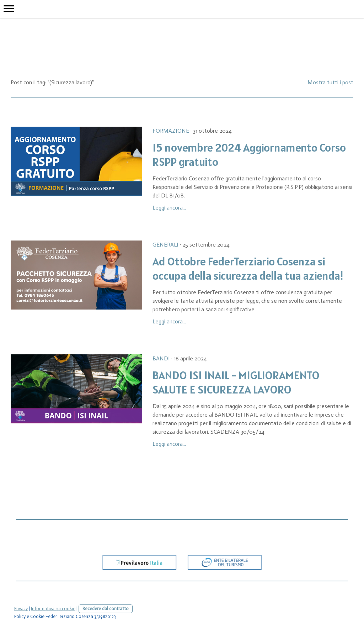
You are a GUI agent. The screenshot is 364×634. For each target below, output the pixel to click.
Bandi (161, 358)
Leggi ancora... (169, 208)
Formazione (171, 131)
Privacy (21, 609)
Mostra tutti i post (330, 82)
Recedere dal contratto (106, 609)
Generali (165, 245)
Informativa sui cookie (53, 609)
